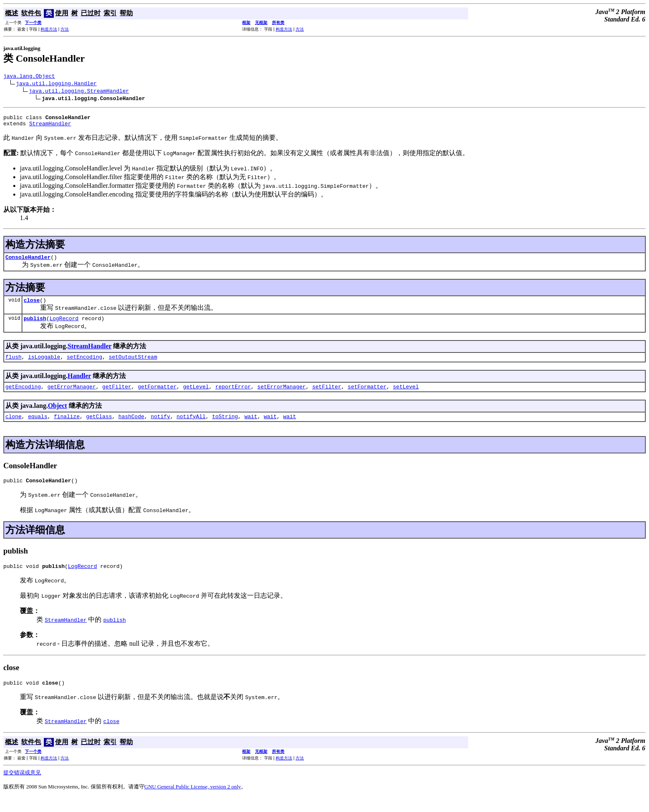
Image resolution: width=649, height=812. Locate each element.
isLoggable (44, 365)
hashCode (131, 427)
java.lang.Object (29, 77)
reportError (233, 396)
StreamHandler (50, 127)
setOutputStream (133, 365)
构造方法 (49, 29)
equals (38, 427)
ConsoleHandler (28, 262)
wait (251, 427)
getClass (99, 427)
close (32, 306)
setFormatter (367, 396)
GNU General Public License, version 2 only (193, 801)
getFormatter (157, 396)
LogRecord (64, 326)
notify (160, 427)
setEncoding (84, 365)
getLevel (196, 396)
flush (13, 365)
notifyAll (191, 427)
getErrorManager (71, 396)
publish (35, 326)
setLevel (406, 396)
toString (225, 427)
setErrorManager (282, 396)
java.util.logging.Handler (56, 84)
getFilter (117, 396)
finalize (67, 427)
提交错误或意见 (22, 787)
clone (13, 427)
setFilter (327, 396)
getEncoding (23, 396)
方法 (65, 29)
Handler (79, 384)
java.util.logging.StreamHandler (79, 92)
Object (58, 416)
